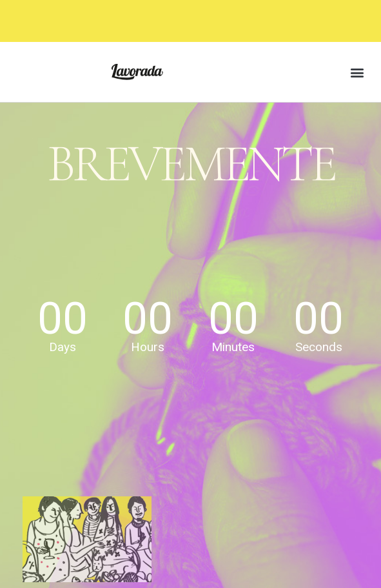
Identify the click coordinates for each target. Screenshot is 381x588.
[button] (357, 72)
